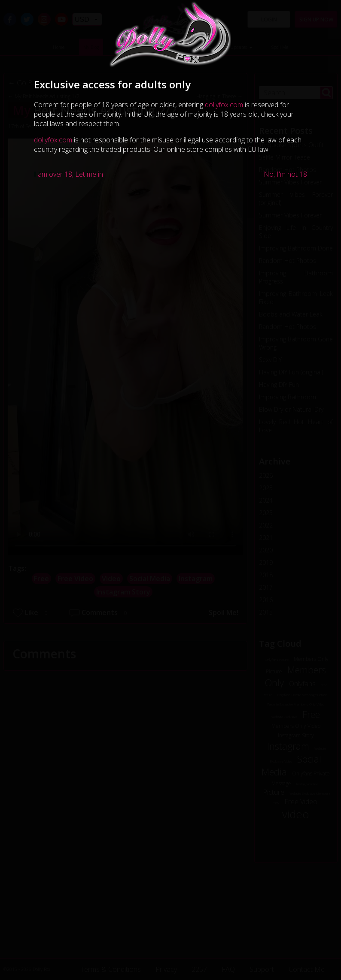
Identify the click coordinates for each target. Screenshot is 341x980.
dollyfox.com (224, 105)
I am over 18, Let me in (69, 174)
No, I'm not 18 (285, 174)
